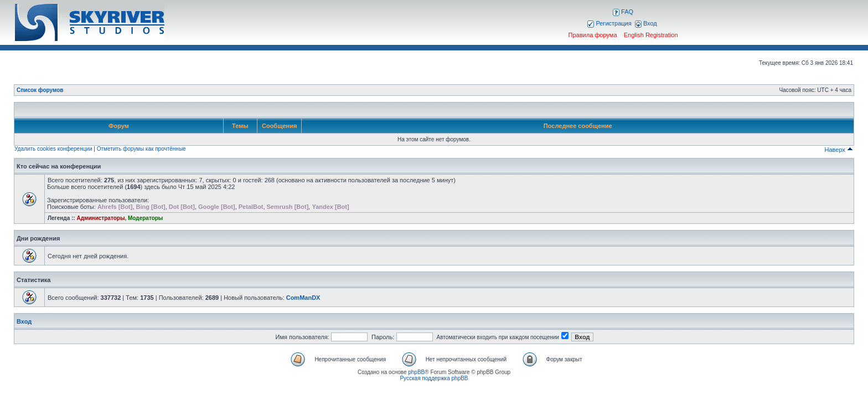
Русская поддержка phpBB (434, 378)
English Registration (651, 35)
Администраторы (100, 218)
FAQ (623, 12)
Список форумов (40, 90)
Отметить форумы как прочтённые (141, 149)
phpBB (416, 372)
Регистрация (609, 23)
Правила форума (593, 35)
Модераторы (145, 218)
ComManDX (303, 298)
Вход (646, 23)
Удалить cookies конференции (53, 149)
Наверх (839, 150)
